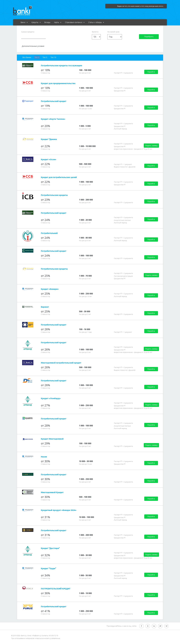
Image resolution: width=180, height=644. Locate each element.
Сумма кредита (28, 32)
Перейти (151, 72)
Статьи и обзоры (96, 22)
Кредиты (36, 22)
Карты (58, 22)
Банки (24, 22)
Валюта (95, 32)
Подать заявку (151, 146)
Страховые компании (75, 22)
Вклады (47, 22)
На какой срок (113, 32)
